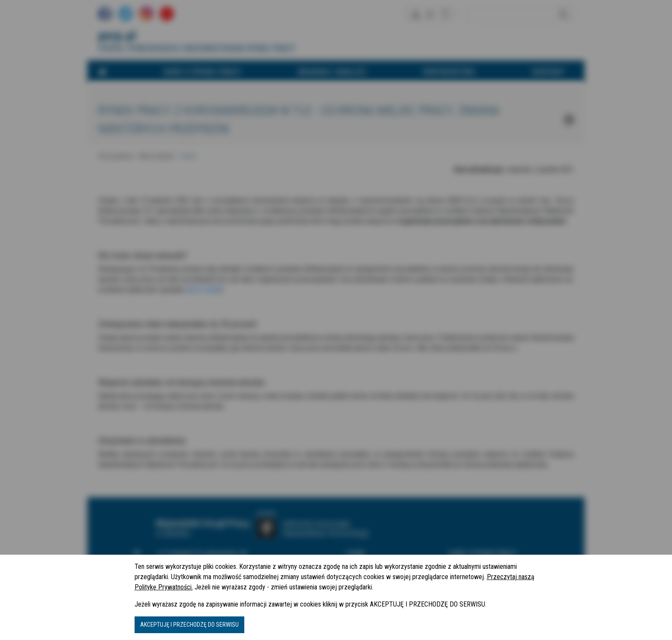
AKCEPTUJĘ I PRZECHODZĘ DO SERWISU (189, 625)
